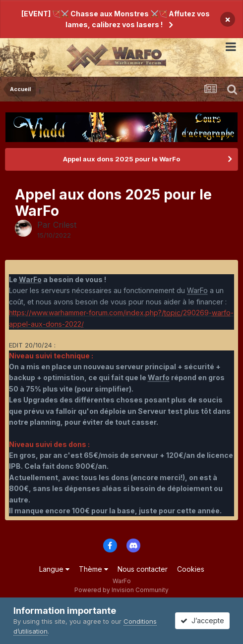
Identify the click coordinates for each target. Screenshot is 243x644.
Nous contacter (143, 569)
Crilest (65, 225)
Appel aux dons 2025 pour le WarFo (121, 159)
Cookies (191, 569)
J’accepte (202, 620)
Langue (54, 569)
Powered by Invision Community (121, 590)
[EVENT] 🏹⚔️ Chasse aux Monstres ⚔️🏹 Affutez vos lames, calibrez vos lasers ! (116, 19)
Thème (93, 569)
